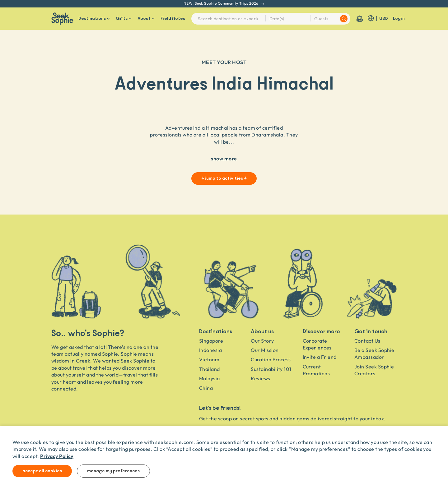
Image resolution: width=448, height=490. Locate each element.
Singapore (211, 341)
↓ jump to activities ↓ (224, 178)
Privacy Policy (57, 456)
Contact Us (367, 341)
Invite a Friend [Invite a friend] (320, 357)
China (206, 388)
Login (399, 19)
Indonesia (210, 350)
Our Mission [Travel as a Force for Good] (265, 350)
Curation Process (271, 359)
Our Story (262, 341)
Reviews (260, 378)
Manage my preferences (113, 471)
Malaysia (210, 378)
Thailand (210, 369)
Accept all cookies (42, 471)
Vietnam (209, 359)
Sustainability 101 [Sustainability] (271, 369)
